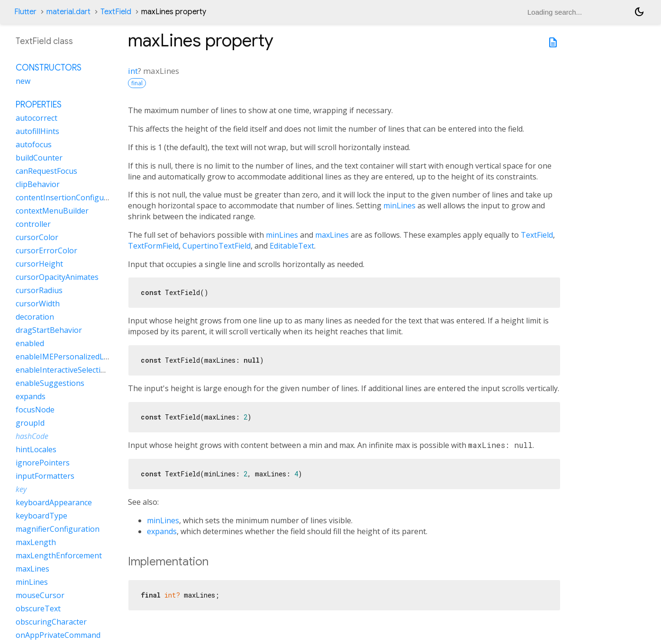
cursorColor (37, 237)
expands (162, 531)
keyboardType (41, 516)
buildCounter (39, 158)
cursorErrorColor (46, 250)
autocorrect (36, 118)
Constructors (49, 68)
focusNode (35, 410)
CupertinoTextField (217, 246)
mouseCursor (40, 595)
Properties (39, 105)
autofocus (34, 144)
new (23, 81)
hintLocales (36, 449)
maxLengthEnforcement (59, 555)
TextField (116, 12)
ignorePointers (43, 463)
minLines (399, 206)
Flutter (25, 12)
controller (33, 224)
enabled (30, 343)
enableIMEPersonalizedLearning (74, 357)
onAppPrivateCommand (58, 635)
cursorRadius (39, 290)
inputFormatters (45, 476)
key (21, 489)
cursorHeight (39, 264)
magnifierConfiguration (58, 529)
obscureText (38, 608)
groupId (30, 423)
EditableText (292, 246)
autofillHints (37, 131)
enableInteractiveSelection (63, 370)
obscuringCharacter (51, 622)
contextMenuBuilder (52, 211)
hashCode (32, 436)
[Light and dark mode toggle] (639, 12)
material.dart (68, 12)
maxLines (332, 235)
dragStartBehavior (49, 330)
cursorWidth (38, 304)
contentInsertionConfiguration (71, 197)
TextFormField (153, 246)
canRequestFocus (46, 171)
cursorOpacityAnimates (57, 277)
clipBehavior (38, 184)
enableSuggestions (50, 383)
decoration (35, 317)
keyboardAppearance (54, 502)
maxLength (36, 542)
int (133, 71)
